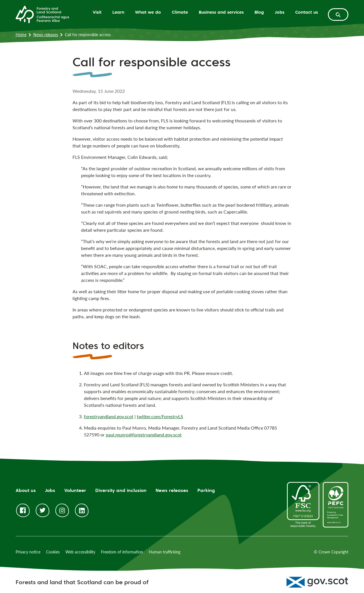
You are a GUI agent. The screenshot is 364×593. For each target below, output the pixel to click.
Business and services (221, 12)
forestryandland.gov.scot (109, 416)
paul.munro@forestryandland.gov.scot (144, 435)
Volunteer (75, 490)
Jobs (280, 12)
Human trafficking (165, 552)
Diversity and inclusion (121, 490)
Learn (118, 12)
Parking (206, 490)
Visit (97, 12)
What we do (148, 12)
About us (26, 490)
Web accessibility (80, 552)
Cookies (53, 552)
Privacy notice (28, 552)
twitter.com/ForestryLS (160, 416)
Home (21, 35)
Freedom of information (122, 552)
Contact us (307, 12)
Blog (259, 12)
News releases (46, 35)
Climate (180, 12)
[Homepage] (42, 14)
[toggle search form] (338, 15)
